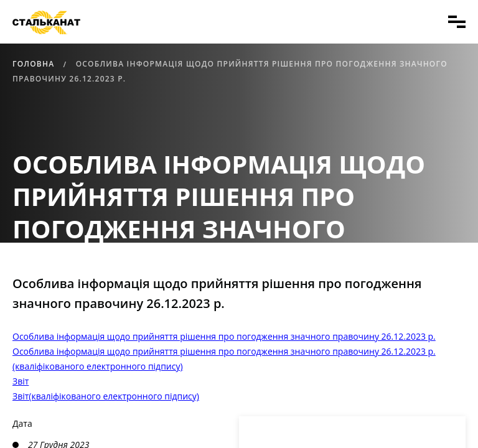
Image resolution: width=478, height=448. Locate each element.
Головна (33, 64)
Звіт (21, 381)
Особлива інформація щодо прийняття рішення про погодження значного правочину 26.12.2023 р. (224, 336)
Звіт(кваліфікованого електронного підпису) (106, 396)
